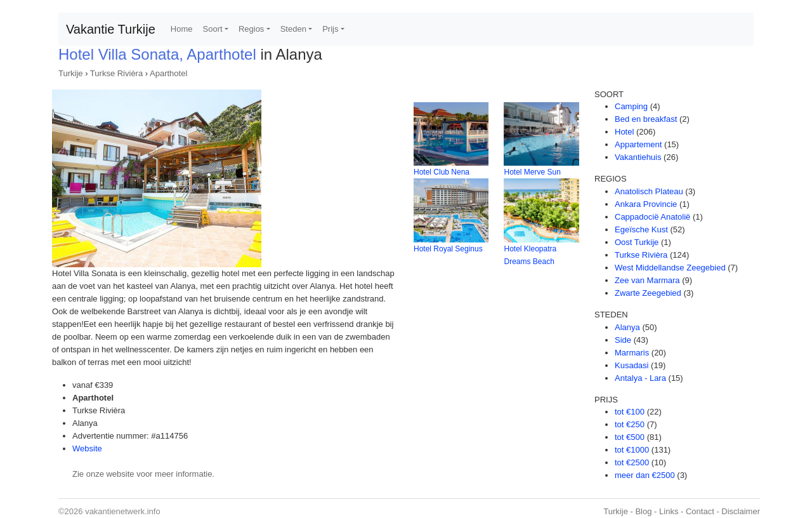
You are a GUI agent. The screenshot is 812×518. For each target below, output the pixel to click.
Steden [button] (293, 29)
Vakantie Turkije (111, 29)
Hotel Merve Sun (532, 172)
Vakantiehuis (638, 157)
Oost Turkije (637, 242)
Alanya (627, 327)
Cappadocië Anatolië (652, 217)
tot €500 (630, 437)
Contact (700, 511)
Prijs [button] (330, 29)
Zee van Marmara (647, 280)
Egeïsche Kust (641, 229)
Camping (631, 106)
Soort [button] (213, 29)
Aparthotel (168, 73)
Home (182, 29)
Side (623, 340)
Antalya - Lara (640, 378)
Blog (643, 511)
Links (669, 511)
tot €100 (630, 412)
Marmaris (632, 353)
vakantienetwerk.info (123, 511)
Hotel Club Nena (442, 172)
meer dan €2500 (645, 475)
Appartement (638, 144)
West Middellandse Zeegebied (670, 268)
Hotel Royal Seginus (448, 249)
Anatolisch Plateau (649, 191)
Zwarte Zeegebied (648, 293)
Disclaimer (741, 511)
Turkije (71, 73)
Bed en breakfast (646, 119)
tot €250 (630, 424)
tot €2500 (632, 462)
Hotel (624, 132)
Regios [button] (251, 29)
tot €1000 (632, 450)
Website (87, 448)
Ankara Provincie (646, 204)
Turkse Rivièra (116, 73)
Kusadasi (632, 365)
